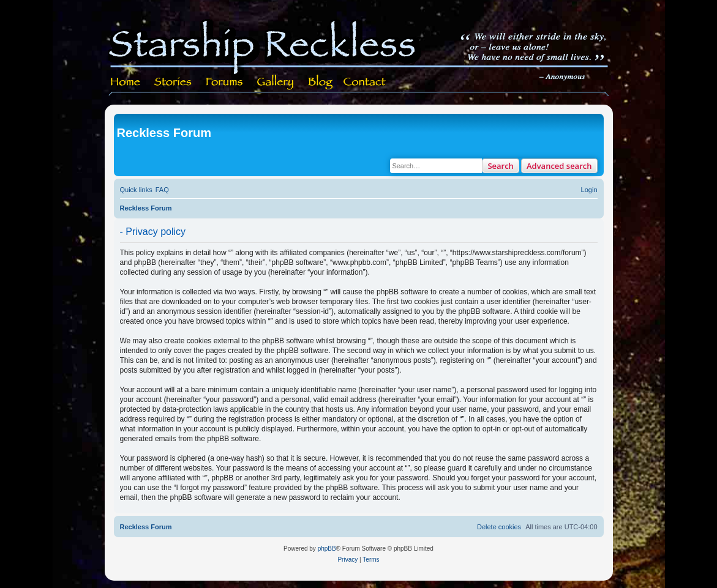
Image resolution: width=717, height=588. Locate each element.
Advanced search (559, 166)
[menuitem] (162, 190)
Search (501, 166)
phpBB (327, 549)
